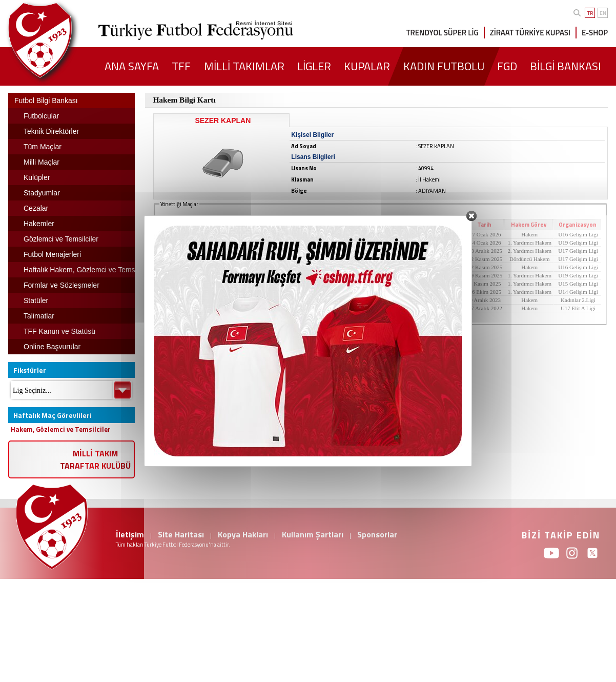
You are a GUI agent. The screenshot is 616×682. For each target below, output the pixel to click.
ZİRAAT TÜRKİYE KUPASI (530, 33)
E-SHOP (595, 33)
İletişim (130, 534)
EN (603, 13)
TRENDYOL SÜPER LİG (443, 33)
